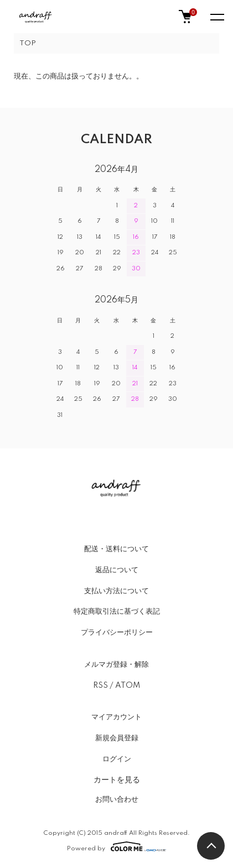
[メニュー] (216, 17)
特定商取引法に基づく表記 (117, 611)
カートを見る (117, 780)
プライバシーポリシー (117, 632)
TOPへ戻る (211, 846)
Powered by (116, 846)
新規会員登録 (117, 738)
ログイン (117, 759)
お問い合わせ (117, 799)
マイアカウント (116, 717)
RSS (100, 686)
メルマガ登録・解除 (116, 665)
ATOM (128, 686)
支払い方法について (116, 591)
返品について (117, 570)
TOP (28, 43)
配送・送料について (116, 549)
